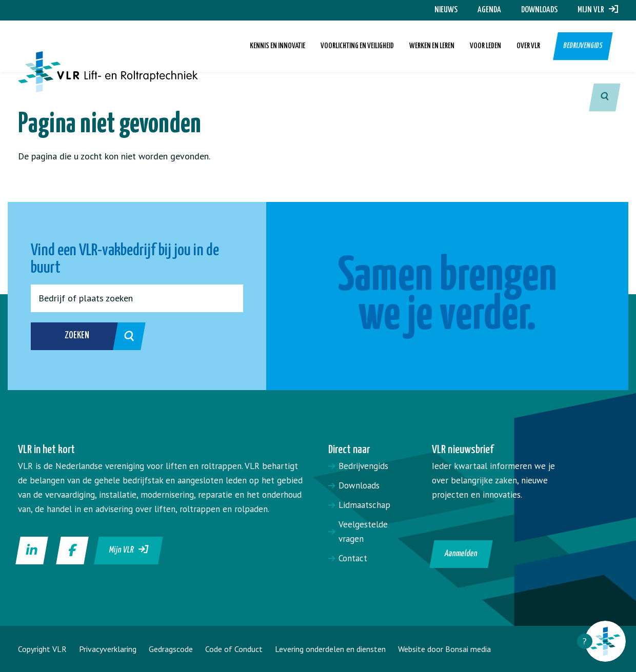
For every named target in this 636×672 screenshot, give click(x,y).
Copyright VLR (42, 649)
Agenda (489, 10)
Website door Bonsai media (444, 649)
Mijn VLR (598, 10)
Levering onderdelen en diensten (330, 649)
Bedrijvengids (583, 46)
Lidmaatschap (364, 505)
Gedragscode (171, 649)
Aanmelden (461, 554)
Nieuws (446, 10)
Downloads (539, 10)
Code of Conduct (234, 649)
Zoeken (93, 336)
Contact (353, 558)
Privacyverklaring (108, 649)
